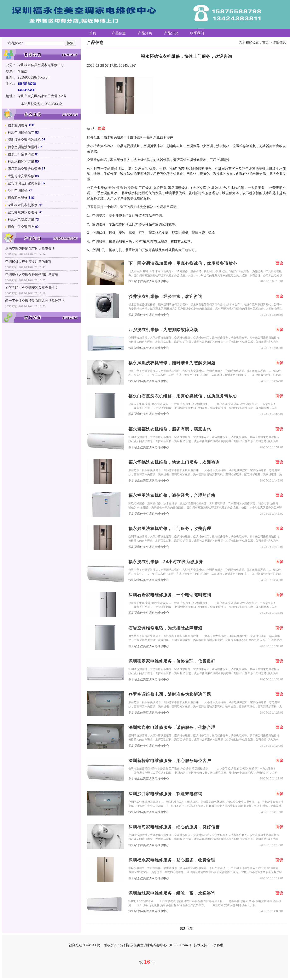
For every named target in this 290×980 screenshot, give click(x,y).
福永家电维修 (18, 198)
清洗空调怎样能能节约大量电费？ (30, 249)
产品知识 (171, 33)
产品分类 (145, 33)
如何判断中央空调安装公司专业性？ (32, 288)
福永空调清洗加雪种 (23, 147)
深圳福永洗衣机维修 (23, 205)
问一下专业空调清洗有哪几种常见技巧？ (35, 301)
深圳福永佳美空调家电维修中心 (149, 281)
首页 (93, 33)
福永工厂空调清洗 (21, 154)
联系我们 (197, 33)
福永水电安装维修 (21, 220)
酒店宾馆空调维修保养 (24, 169)
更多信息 (186, 928)
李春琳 (218, 945)
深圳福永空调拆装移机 (24, 140)
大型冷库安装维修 (21, 176)
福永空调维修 (18, 125)
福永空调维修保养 (21, 132)
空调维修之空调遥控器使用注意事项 (32, 275)
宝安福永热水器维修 (23, 212)
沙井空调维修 (18, 191)
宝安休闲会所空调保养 (24, 183)
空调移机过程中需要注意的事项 (28, 262)
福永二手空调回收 (21, 227)
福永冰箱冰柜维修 (21, 162)
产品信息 (119, 33)
